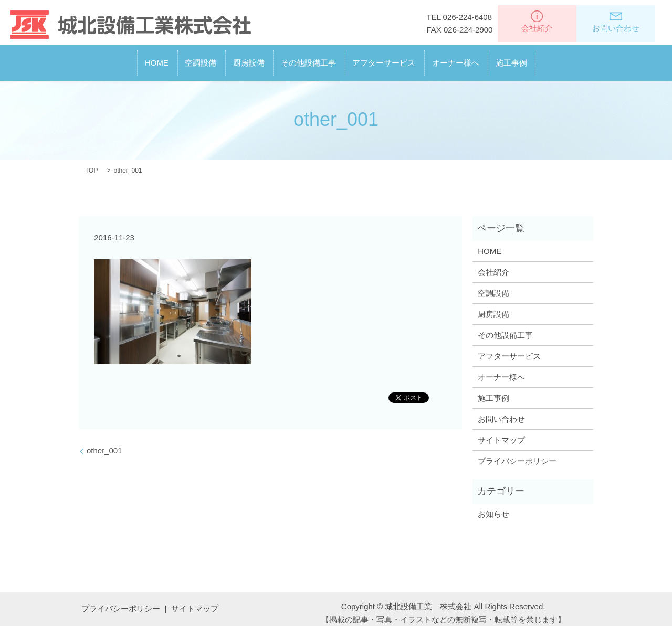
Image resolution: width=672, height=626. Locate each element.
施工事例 (566, 59)
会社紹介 (537, 22)
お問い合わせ (616, 22)
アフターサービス (402, 59)
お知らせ (493, 506)
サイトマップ (501, 432)
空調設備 (164, 59)
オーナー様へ (492, 59)
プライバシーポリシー (517, 453)
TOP (91, 163)
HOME (102, 59)
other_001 (104, 442)
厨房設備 (230, 59)
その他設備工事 (308, 59)
